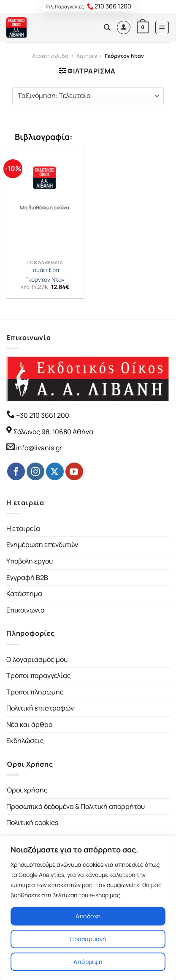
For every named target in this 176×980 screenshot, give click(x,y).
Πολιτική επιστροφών (40, 708)
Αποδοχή (88, 916)
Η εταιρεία (23, 528)
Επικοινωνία (26, 610)
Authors (87, 56)
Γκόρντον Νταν (45, 280)
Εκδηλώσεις (25, 740)
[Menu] (162, 27)
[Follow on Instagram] (35, 471)
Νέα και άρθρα (30, 724)
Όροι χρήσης (27, 790)
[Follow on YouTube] (74, 471)
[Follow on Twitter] (55, 471)
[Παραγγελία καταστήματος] (88, 96)
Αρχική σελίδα (50, 56)
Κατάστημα (24, 593)
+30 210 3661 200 (42, 415)
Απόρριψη (88, 962)
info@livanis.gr (39, 448)
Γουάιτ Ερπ (45, 270)
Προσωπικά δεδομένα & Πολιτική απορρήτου (76, 806)
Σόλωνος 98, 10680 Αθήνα (53, 432)
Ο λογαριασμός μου (37, 659)
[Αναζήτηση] (107, 27)
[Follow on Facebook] (16, 471)
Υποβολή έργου (30, 561)
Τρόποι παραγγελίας (39, 675)
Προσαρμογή (88, 939)
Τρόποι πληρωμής (35, 692)
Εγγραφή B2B (27, 577)
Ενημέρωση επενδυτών (42, 544)
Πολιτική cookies (32, 822)
